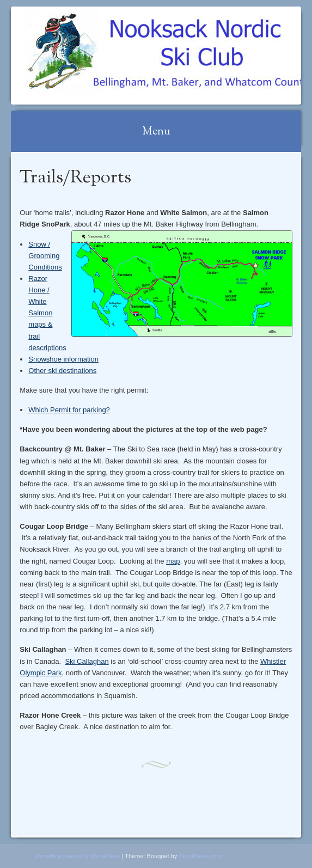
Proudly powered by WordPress (78, 856)
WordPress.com (200, 856)
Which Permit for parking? (69, 410)
